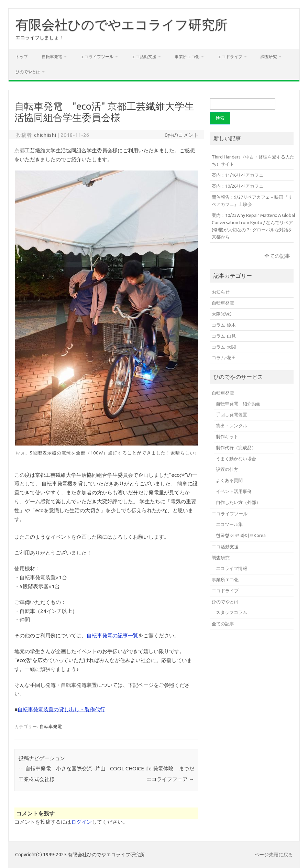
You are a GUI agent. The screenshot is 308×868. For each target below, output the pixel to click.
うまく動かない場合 (236, 459)
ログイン (81, 822)
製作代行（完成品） (236, 448)
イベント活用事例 (234, 491)
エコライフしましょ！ (40, 37)
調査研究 (269, 57)
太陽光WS (222, 314)
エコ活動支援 (144, 57)
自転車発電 (52, 57)
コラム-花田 (224, 358)
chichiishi (45, 135)
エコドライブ (230, 57)
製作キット (227, 437)
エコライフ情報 (232, 568)
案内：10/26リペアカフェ (238, 186)
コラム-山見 (224, 336)
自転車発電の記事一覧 (112, 635)
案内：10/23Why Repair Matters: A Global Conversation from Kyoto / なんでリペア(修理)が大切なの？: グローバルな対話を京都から (253, 226)
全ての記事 (277, 256)
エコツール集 (229, 524)
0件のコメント (182, 135)
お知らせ (221, 292)
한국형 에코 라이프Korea (241, 535)
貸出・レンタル (232, 426)
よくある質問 (229, 480)
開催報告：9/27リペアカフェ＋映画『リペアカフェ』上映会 (252, 201)
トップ (22, 57)
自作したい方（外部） (238, 502)
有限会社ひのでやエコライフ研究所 (122, 24)
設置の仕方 (227, 469)
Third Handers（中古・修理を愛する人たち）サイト (253, 160)
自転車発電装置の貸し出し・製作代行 (61, 709)
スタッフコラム (232, 612)
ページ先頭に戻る (274, 855)
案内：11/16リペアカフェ (238, 175)
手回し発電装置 (232, 415)
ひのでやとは (28, 72)
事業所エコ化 (187, 57)
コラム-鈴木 (224, 325)
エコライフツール (97, 57)
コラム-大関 (224, 347)
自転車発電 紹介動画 (238, 404)
